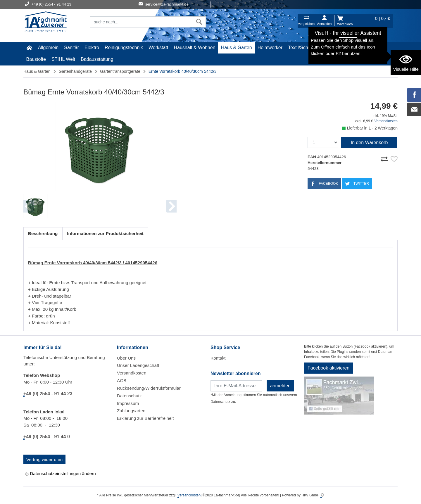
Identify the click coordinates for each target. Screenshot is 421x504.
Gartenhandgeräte (75, 71)
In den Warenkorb (369, 143)
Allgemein (48, 48)
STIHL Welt (63, 59)
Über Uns (126, 358)
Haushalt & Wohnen (195, 48)
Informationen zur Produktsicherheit (105, 233)
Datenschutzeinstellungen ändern (61, 474)
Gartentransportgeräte (120, 71)
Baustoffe (36, 59)
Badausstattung (97, 59)
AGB (122, 380)
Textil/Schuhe (302, 48)
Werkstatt (158, 48)
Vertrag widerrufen (44, 459)
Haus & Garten (237, 48)
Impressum (128, 403)
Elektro (92, 48)
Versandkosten (386, 121)
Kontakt (218, 358)
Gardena (360, 48)
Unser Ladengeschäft (138, 365)
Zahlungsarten (131, 411)
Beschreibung (43, 233)
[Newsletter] (236, 386)
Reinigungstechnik (124, 48)
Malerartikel (334, 48)
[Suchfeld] (142, 22)
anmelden (280, 386)
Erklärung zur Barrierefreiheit (145, 418)
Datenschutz (129, 396)
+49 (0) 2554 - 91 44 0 (47, 437)
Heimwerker (270, 48)
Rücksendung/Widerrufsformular (149, 388)
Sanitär (71, 48)
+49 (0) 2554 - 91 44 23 (48, 394)
